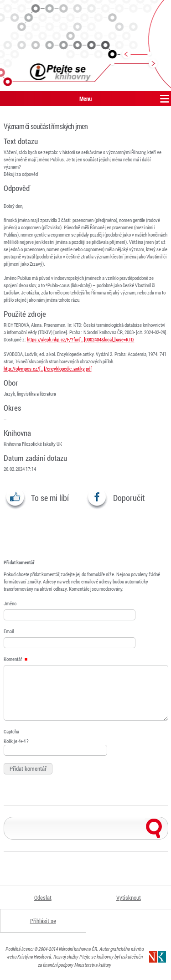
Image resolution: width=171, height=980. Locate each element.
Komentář (16, 659)
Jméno (10, 603)
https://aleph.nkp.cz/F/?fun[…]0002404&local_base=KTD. (81, 339)
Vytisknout (129, 897)
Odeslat (43, 897)
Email (9, 631)
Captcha (11, 731)
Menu (85, 98)
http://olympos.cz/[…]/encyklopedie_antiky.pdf (48, 369)
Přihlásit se (43, 921)
